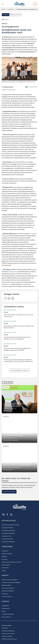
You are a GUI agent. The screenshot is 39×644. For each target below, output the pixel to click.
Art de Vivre (5, 568)
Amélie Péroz (9, 87)
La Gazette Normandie (8, 533)
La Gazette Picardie (33, 87)
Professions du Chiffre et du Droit (12, 562)
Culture (4, 570)
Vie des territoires (7, 554)
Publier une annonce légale (10, 580)
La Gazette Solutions (8, 614)
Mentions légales (7, 625)
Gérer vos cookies (7, 636)
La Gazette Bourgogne (8, 542)
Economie (5, 559)
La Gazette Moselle (7, 539)
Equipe (4, 611)
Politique (4, 556)
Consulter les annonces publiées (11, 582)
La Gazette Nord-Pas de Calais (10, 525)
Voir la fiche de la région (9, 492)
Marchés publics (6, 585)
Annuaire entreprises (8, 591)
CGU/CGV (5, 628)
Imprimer (5, 19)
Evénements (5, 606)
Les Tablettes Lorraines (9, 530)
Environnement (6, 565)
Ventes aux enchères (8, 588)
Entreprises (11, 9)
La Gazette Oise (6, 536)
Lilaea (26, 162)
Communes (5, 594)
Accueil (4, 9)
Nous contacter (6, 617)
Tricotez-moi (13, 271)
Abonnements (6, 608)
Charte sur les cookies (8, 634)
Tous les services (7, 596)
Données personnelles (8, 631)
